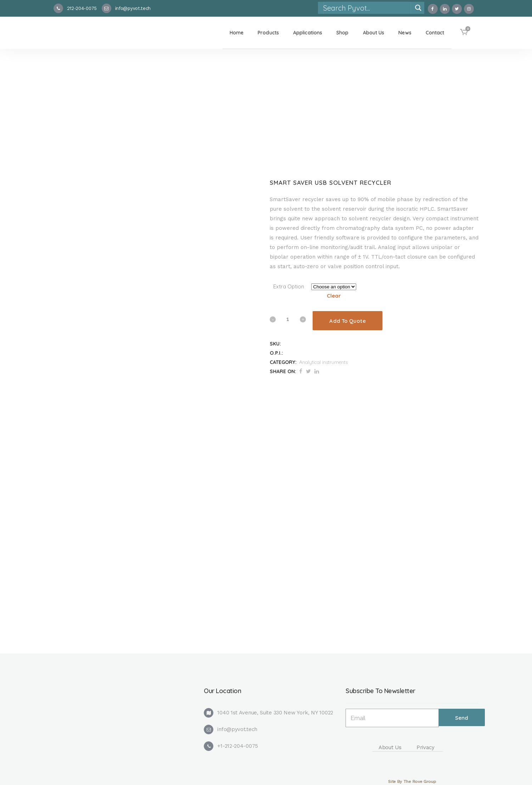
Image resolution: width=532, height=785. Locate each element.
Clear (334, 296)
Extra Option (289, 286)
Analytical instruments (323, 362)
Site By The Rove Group (412, 781)
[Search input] (367, 8)
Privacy (425, 747)
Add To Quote (347, 321)
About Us (390, 747)
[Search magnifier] (418, 8)
